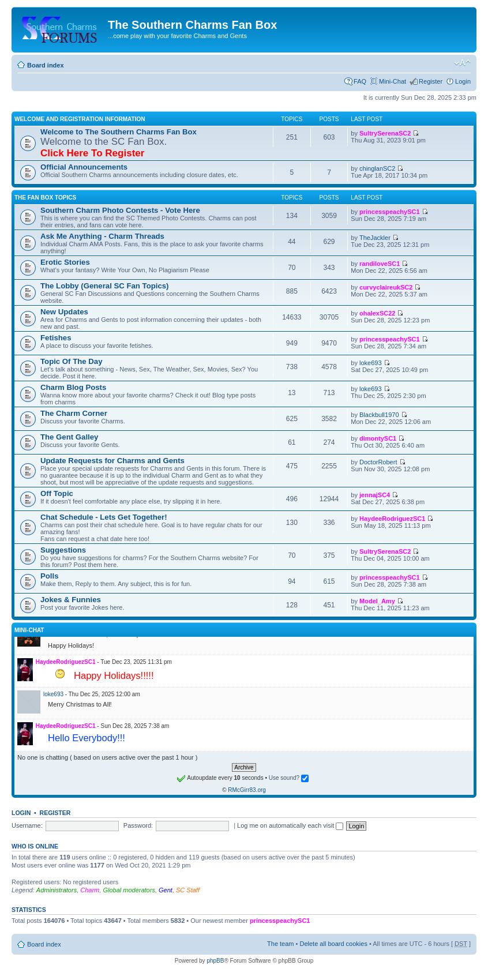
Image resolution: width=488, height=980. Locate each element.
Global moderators (129, 890)
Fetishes (56, 338)
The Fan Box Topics (45, 198)
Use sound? (289, 778)
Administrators (57, 890)
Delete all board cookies (333, 944)
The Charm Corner (74, 413)
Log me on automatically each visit (290, 825)
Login (463, 81)
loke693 (371, 363)
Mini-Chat (393, 81)
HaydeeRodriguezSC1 (392, 519)
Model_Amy (377, 601)
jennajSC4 (375, 495)
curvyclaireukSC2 (386, 287)
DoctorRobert (378, 462)
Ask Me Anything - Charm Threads (102, 236)
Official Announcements (84, 167)
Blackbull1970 (379, 415)
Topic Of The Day (71, 361)
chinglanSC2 (377, 168)
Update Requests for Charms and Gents (112, 461)
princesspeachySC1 (390, 212)
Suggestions (63, 550)
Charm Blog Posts (73, 387)
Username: (27, 825)
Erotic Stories (65, 262)
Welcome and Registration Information (80, 119)
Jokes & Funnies (71, 600)
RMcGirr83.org (247, 790)
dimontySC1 (378, 438)
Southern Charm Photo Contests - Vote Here (120, 210)
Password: (138, 825)
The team (280, 944)
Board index (46, 65)
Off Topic (57, 493)
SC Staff (188, 890)
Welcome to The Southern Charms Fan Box (119, 132)
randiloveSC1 (380, 264)
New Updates (64, 312)
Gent (166, 890)
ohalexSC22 (377, 313)
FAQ (360, 81)
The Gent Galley (69, 437)
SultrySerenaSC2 (385, 133)
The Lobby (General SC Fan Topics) (105, 286)
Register (431, 81)
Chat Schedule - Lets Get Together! (104, 517)
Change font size (462, 63)
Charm (90, 890)
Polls (50, 576)
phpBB (215, 961)
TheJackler (375, 238)
